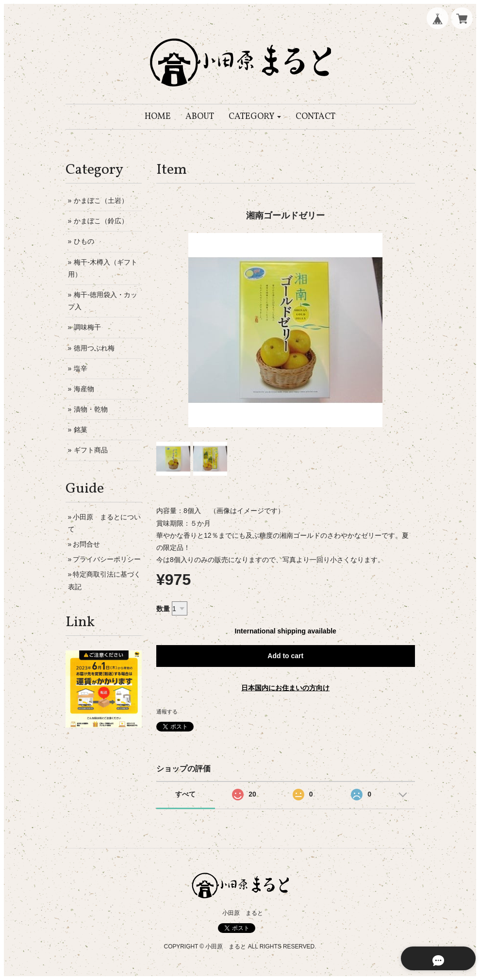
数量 (163, 609)
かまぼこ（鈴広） (101, 221)
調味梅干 (87, 327)
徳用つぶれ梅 (94, 348)
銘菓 (81, 430)
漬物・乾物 (91, 409)
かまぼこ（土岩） (101, 200)
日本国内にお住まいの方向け (285, 688)
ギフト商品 (91, 450)
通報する (167, 712)
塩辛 (81, 368)
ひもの (84, 241)
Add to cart (285, 656)
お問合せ (86, 544)
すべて (185, 794)
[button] (255, 117)
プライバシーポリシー (107, 559)
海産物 (84, 389)
